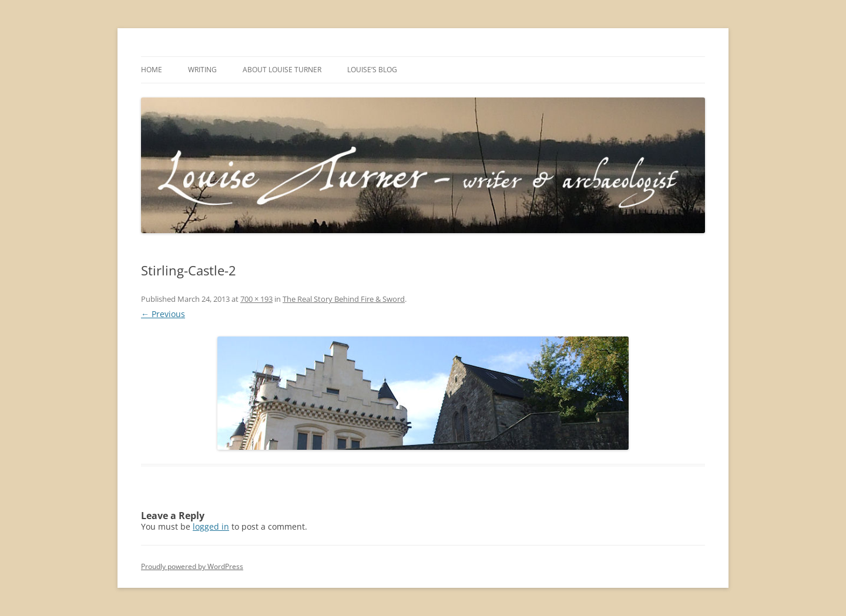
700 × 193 (256, 299)
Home (152, 70)
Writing (202, 70)
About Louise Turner (282, 70)
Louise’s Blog (372, 70)
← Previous (163, 314)
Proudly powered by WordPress (192, 566)
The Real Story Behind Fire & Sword (344, 299)
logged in (211, 526)
